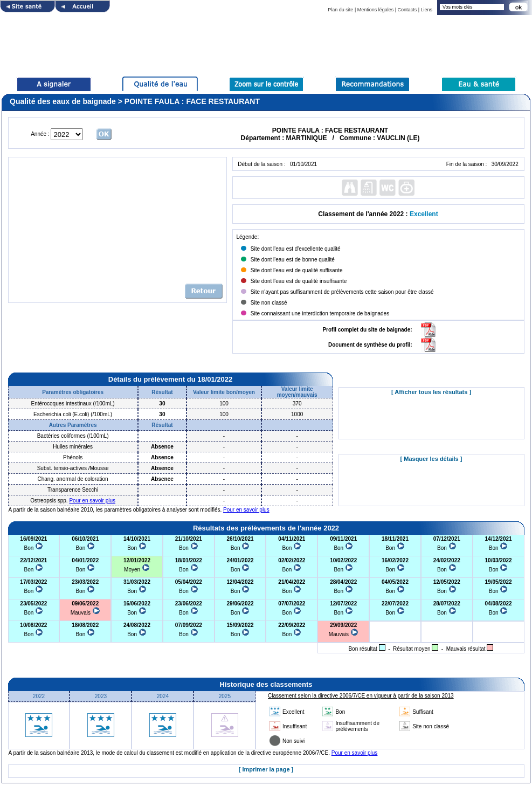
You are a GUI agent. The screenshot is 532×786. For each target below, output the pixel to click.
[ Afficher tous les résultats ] (431, 392)
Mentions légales (376, 10)
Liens (426, 10)
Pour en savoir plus (92, 501)
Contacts (407, 10)
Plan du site (340, 10)
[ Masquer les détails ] (431, 459)
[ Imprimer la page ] (266, 769)
